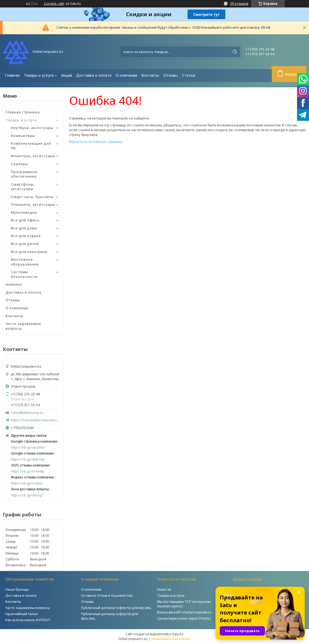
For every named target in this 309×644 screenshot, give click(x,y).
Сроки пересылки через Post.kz (184, 618)
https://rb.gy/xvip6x (27, 483)
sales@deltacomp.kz (27, 413)
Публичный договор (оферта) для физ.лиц (110, 616)
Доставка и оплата (94, 75)
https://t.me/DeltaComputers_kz (36, 420)
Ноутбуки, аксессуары (32, 128)
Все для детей (25, 244)
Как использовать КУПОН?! (28, 620)
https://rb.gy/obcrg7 (27, 495)
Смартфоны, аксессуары (23, 187)
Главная (12, 75)
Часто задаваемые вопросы (23, 326)
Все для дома (24, 228)
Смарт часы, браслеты (32, 197)
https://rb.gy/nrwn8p (28, 471)
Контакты (150, 75)
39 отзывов (239, 3)
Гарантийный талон (22, 614)
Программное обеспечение (24, 174)
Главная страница (23, 112)
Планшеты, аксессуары (33, 204)
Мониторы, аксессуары (33, 156)
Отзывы (171, 75)
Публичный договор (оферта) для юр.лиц (116, 608)
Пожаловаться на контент (171, 639)
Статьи (189, 75)
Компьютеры (23, 136)
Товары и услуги (39, 75)
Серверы (19, 164)
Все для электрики (29, 252)
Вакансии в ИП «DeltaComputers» (184, 612)
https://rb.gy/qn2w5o (28, 447)
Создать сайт (54, 4)
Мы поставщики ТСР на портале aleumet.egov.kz (184, 604)
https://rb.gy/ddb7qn (28, 459)
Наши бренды (17, 589)
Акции (67, 75)
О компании (126, 75)
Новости (164, 589)
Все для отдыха (26, 236)
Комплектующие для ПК (31, 146)
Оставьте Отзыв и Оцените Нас (107, 595)
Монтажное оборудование (25, 262)
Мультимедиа (24, 212)
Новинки (14, 284)
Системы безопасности (24, 274)
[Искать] (235, 52)
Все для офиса (25, 220)
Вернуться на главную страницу (96, 141)
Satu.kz (178, 634)
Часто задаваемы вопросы (27, 608)
